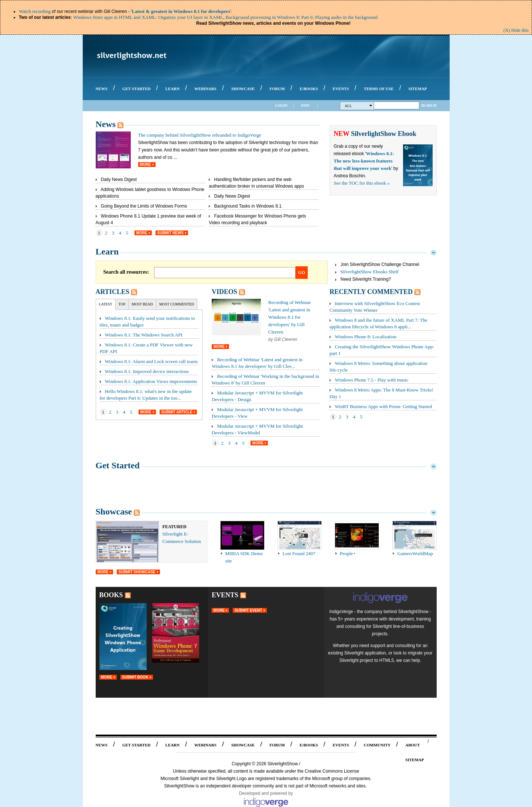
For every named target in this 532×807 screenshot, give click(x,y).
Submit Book (135, 677)
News (106, 124)
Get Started (118, 465)
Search (429, 105)
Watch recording (35, 11)
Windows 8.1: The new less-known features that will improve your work (364, 161)
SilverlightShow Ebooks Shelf (370, 272)
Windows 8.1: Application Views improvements (151, 381)
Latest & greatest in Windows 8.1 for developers (181, 11)
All (359, 106)
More (146, 165)
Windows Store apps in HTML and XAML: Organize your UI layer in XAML (148, 17)
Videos (224, 292)
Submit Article (177, 412)
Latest (106, 304)
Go (302, 273)
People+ (348, 553)
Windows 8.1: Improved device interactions (147, 371)
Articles (112, 292)
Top (122, 304)
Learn (107, 252)
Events (225, 595)
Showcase (114, 512)
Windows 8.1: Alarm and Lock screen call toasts (151, 361)
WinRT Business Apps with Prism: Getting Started (383, 406)
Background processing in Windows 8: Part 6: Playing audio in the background (302, 17)
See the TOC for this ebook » (362, 183)
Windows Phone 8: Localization (366, 337)
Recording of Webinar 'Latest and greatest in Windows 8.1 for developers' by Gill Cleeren (289, 317)
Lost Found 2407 (299, 553)
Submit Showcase (137, 572)
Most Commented (177, 304)
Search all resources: (126, 272)
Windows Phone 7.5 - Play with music (371, 380)
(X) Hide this (516, 30)
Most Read (142, 304)
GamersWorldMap (415, 553)
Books (111, 595)
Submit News (170, 233)
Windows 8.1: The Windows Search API (144, 335)
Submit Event (248, 610)
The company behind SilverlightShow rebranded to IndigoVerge (200, 135)
